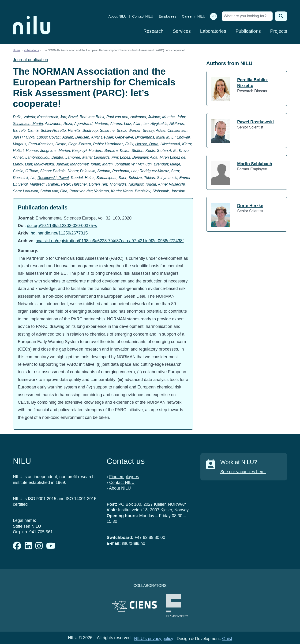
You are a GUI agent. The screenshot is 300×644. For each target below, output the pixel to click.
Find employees (124, 477)
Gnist (227, 639)
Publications (248, 31)
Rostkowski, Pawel (53, 178)
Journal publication (30, 60)
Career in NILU (194, 16)
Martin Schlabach (255, 164)
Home (17, 50)
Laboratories (213, 31)
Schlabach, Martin (28, 124)
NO (214, 16)
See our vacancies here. (243, 472)
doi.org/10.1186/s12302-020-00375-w (62, 226)
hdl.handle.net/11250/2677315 (59, 233)
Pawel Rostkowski (255, 122)
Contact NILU (143, 16)
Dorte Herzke (250, 206)
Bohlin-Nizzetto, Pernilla (60, 130)
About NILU (117, 16)
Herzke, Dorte (147, 144)
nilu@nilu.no (133, 543)
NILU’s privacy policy (154, 639)
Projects (279, 31)
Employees (168, 16)
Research (153, 31)
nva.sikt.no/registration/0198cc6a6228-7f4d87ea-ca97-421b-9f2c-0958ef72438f (110, 241)
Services (182, 31)
